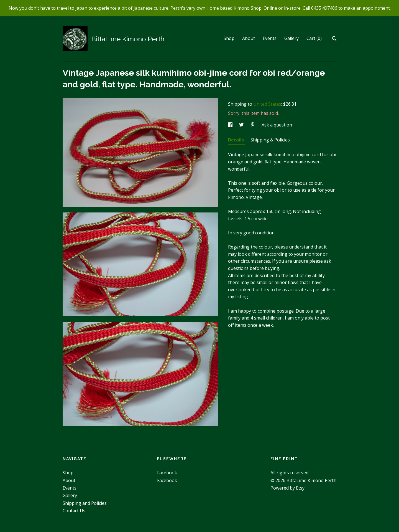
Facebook (167, 473)
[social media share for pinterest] (253, 125)
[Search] (334, 39)
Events (270, 38)
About (249, 38)
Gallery (291, 38)
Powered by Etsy (287, 488)
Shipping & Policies (270, 140)
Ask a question (277, 125)
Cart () (314, 38)
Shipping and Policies (85, 503)
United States (267, 104)
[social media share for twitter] (242, 125)
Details (236, 140)
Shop (229, 38)
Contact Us (74, 511)
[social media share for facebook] (231, 125)
